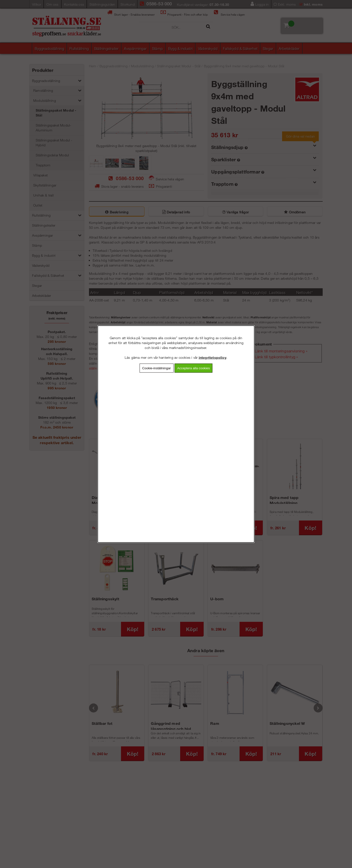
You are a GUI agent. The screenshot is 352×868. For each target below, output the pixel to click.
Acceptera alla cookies (193, 368)
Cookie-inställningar (157, 368)
